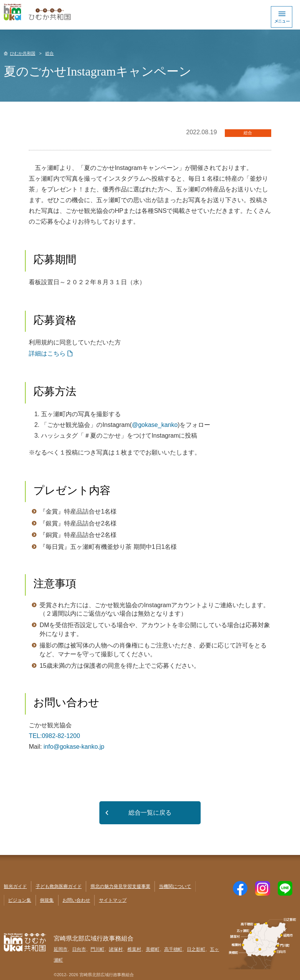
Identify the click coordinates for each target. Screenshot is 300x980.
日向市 (79, 949)
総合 (49, 53)
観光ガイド (15, 886)
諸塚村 (116, 949)
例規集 (47, 900)
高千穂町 (173, 949)
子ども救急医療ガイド (59, 886)
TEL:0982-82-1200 (54, 736)
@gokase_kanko (155, 425)
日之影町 (196, 949)
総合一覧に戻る (150, 813)
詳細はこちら (47, 353)
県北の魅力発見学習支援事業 (120, 886)
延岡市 (61, 949)
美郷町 (153, 949)
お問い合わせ (76, 900)
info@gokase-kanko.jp (74, 747)
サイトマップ (113, 900)
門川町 (97, 949)
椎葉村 (134, 949)
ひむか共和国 (23, 53)
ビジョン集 (20, 900)
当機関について (175, 886)
